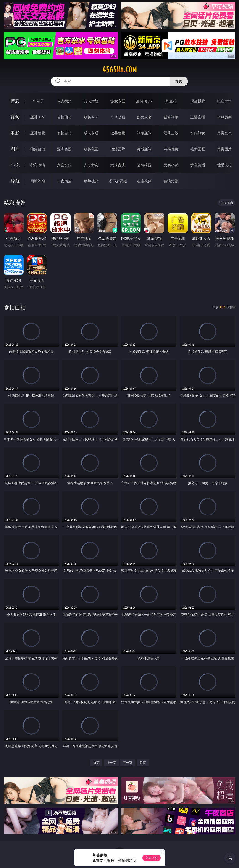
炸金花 (171, 101)
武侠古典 (118, 165)
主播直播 (198, 117)
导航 (15, 181)
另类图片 (224, 149)
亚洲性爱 (38, 133)
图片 (15, 149)
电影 (15, 133)
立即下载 (152, 858)
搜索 (179, 81)
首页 (96, 763)
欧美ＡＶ (91, 117)
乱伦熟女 (198, 133)
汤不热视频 (118, 181)
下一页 (128, 763)
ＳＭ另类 (224, 117)
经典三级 (171, 133)
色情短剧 (171, 181)
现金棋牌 (198, 101)
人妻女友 (91, 165)
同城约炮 (38, 181)
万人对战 (91, 101)
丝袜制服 (171, 117)
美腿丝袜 (144, 149)
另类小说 (171, 165)
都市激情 (38, 165)
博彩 (15, 101)
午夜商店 (64, 181)
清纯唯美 (171, 149)
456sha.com (119, 70)
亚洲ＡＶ (38, 117)
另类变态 (224, 133)
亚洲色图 (64, 149)
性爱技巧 (224, 165)
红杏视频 (144, 181)
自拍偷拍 (64, 117)
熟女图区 (198, 149)
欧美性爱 (118, 133)
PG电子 (38, 101)
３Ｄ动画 (118, 117)
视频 (15, 117)
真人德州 (64, 101)
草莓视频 (91, 181)
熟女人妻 (144, 117)
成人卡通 (91, 133)
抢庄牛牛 (224, 101)
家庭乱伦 (64, 165)
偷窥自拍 (38, 149)
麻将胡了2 (144, 101)
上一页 (112, 763)
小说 (15, 165)
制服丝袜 (144, 133)
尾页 (143, 763)
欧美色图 (91, 149)
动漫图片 (118, 149)
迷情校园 (144, 165)
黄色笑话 (198, 165)
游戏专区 (118, 101)
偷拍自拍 (64, 133)
